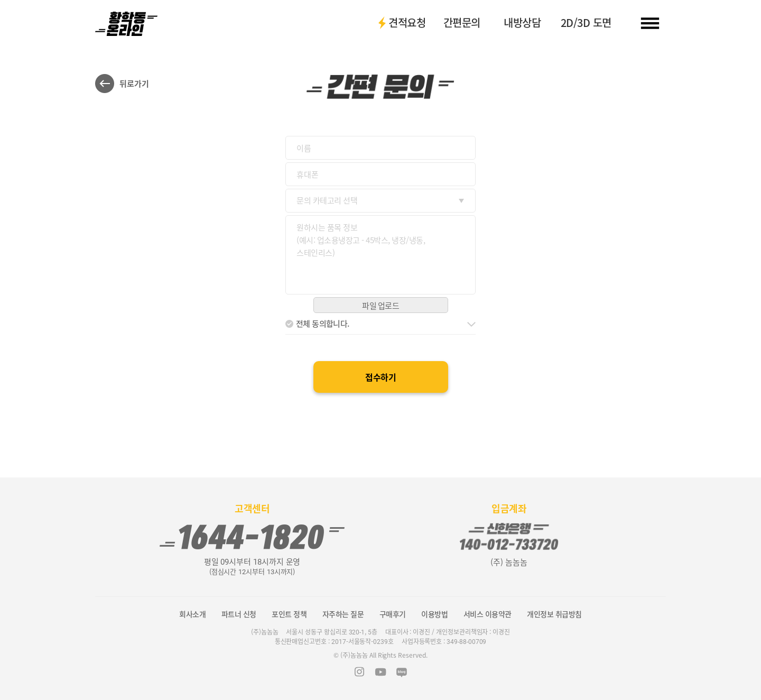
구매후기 (393, 614)
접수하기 (380, 377)
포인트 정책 (289, 614)
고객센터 (252, 509)
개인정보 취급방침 (554, 614)
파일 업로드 (380, 306)
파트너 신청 (239, 614)
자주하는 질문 (343, 614)
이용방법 (434, 614)
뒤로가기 (134, 84)
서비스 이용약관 (488, 614)
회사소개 (192, 614)
